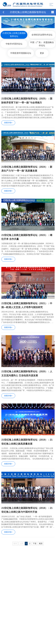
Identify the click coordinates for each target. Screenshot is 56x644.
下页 (35, 544)
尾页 (41, 544)
